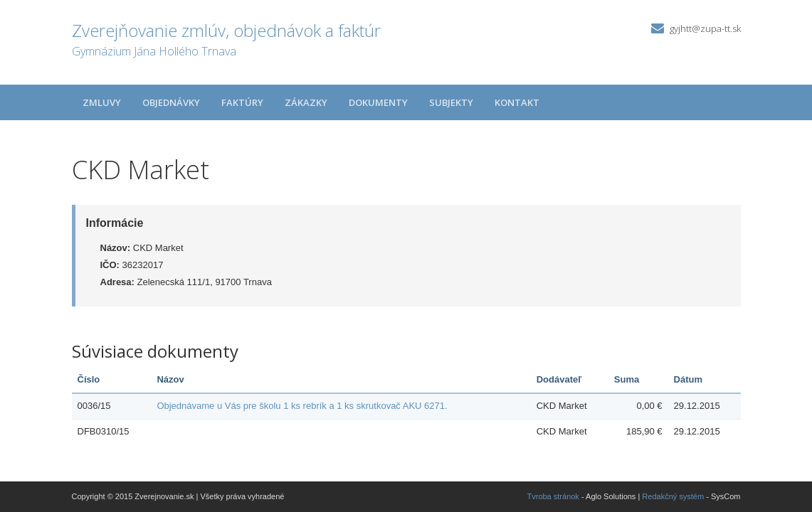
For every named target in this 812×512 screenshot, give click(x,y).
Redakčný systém (673, 496)
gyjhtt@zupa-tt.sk (705, 28)
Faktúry (242, 102)
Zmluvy (102, 102)
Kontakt (517, 102)
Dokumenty (378, 102)
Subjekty (451, 102)
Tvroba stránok (553, 496)
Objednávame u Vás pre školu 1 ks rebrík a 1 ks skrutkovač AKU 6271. (302, 406)
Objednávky (171, 102)
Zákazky (306, 102)
